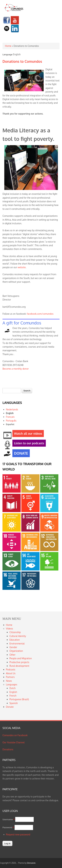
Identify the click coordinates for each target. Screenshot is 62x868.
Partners (10, 677)
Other (12, 655)
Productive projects (19, 662)
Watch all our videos (27, 434)
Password (8, 827)
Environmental (17, 644)
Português (11, 421)
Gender (13, 647)
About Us (11, 673)
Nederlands (12, 409)
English (10, 413)
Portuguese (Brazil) (19, 699)
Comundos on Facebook (15, 735)
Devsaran (31, 863)
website (22, 267)
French (13, 696)
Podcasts (11, 669)
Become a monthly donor (16, 369)
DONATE (20, 454)
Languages (12, 684)
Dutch (12, 688)
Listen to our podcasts (28, 444)
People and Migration (21, 658)
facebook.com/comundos (40, 314)
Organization (16, 651)
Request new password (18, 834)
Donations (8, 749)
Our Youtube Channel (14, 742)
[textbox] (12, 391)
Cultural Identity (18, 636)
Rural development (19, 666)
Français (10, 417)
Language (7, 54)
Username (9, 819)
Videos (9, 629)
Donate (10, 707)
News (9, 681)
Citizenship (15, 632)
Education (15, 640)
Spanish (14, 703)
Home (8, 46)
